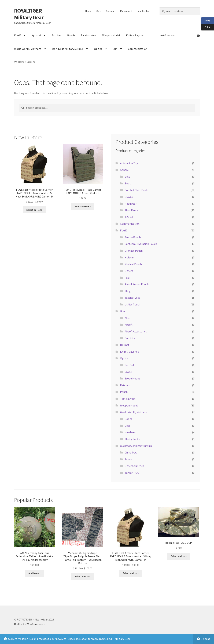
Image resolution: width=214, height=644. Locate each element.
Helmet (125, 345)
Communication (138, 49)
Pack (127, 278)
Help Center (143, 11)
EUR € (206, 27)
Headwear (131, 204)
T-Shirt (129, 217)
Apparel (36, 35)
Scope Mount (132, 378)
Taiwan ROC (132, 473)
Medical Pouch (133, 264)
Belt (127, 177)
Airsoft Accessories (136, 331)
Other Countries (134, 466)
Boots (128, 419)
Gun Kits (130, 338)
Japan (128, 459)
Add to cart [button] (35, 573)
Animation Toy (129, 163)
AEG (127, 318)
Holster (129, 257)
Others (129, 271)
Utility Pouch (132, 304)
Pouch (71, 35)
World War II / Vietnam (28, 49)
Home (88, 11)
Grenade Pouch (134, 251)
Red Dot (129, 365)
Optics (98, 49)
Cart (99, 11)
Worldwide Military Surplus (68, 49)
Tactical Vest (88, 35)
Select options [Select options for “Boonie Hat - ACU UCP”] (179, 556)
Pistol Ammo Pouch (137, 284)
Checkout (110, 11)
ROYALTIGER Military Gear (29, 14)
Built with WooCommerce (30, 624)
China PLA (131, 452)
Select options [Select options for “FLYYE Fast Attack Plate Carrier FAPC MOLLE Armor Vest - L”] (83, 207)
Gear (127, 426)
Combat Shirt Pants (136, 190)
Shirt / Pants (132, 439)
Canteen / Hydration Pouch (141, 244)
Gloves (129, 197)
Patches (56, 35)
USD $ (206, 21)
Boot (128, 183)
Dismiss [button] (205, 639)
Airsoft (129, 325)
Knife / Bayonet (135, 35)
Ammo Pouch (133, 237)
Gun (115, 49)
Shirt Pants (131, 210)
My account (126, 11)
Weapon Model (111, 35)
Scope (128, 372)
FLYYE (17, 35)
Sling (128, 291)
